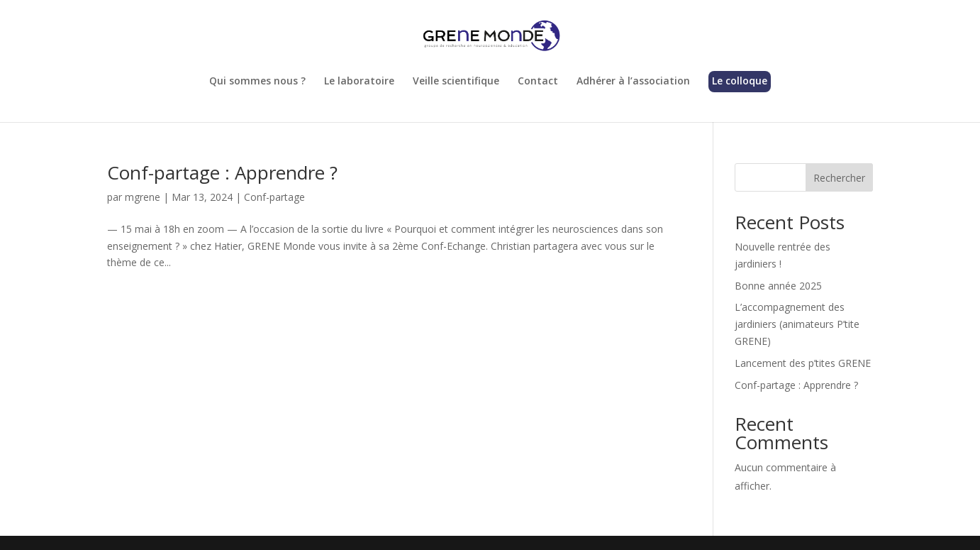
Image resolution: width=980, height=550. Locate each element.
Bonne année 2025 (778, 286)
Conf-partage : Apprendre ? (222, 172)
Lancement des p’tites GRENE (803, 363)
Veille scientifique (456, 82)
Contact (538, 82)
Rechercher (839, 178)
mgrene (143, 197)
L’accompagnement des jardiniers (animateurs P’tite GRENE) (797, 324)
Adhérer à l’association (633, 82)
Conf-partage (274, 197)
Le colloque (740, 82)
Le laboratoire (359, 82)
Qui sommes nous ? (257, 82)
